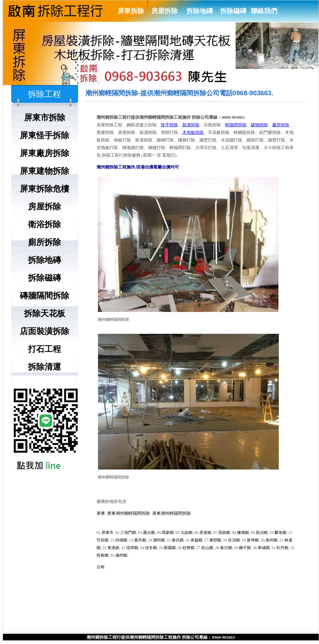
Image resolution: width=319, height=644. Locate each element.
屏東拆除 (131, 11)
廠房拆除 (281, 125)
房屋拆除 (164, 11)
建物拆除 (259, 125)
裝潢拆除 (191, 125)
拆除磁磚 (233, 11)
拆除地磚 (200, 11)
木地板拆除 (193, 132)
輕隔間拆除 (236, 125)
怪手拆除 (169, 125)
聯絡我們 (264, 11)
